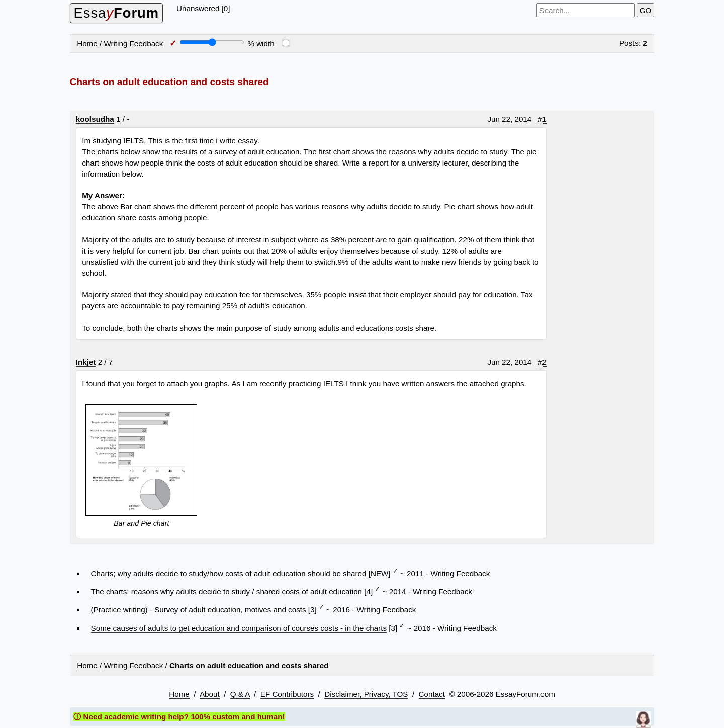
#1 (542, 119)
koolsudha (95, 119)
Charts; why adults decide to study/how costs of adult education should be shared (229, 573)
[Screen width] (212, 42)
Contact (432, 694)
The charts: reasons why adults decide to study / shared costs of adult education (227, 591)
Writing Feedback (133, 44)
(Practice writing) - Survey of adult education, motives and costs (199, 610)
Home (87, 44)
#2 (542, 362)
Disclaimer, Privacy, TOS (366, 694)
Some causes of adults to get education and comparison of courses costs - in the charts (239, 628)
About (210, 694)
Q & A (240, 694)
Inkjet (86, 362)
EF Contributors (287, 694)
